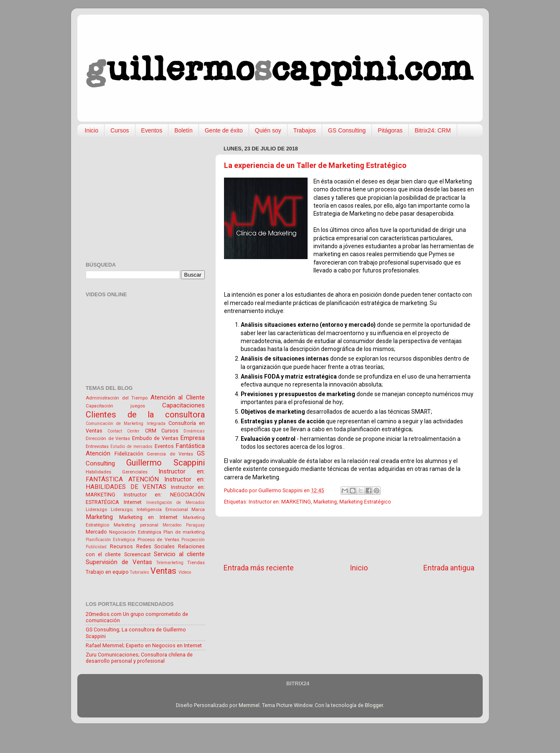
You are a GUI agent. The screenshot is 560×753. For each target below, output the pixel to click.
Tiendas (196, 562)
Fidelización (129, 454)
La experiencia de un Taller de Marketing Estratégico (315, 165)
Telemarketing (170, 563)
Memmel (249, 705)
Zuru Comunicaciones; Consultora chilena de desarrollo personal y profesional (139, 658)
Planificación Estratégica (110, 540)
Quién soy (268, 130)
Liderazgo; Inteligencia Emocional (149, 509)
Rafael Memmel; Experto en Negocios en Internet (144, 645)
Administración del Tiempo (117, 398)
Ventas (163, 571)
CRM (151, 431)
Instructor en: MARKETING (280, 502)
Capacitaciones (183, 405)
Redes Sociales (156, 546)
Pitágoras (390, 130)
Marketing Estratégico (365, 502)
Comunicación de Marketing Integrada (126, 424)
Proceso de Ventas (158, 539)
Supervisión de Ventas (119, 562)
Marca (198, 509)
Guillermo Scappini (165, 463)
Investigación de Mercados (176, 502)
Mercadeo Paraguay (184, 525)
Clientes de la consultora (145, 415)
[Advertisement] (349, 540)
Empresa (192, 438)
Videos (185, 572)
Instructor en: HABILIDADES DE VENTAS (145, 483)
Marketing (325, 502)
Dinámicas (194, 431)
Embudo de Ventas (155, 438)
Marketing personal (136, 525)
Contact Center (123, 431)
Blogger (374, 705)
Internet (133, 502)
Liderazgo (96, 509)
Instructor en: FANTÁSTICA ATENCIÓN (145, 475)
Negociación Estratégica (135, 532)
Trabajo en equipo (107, 572)
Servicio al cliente (179, 554)
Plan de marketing (184, 532)
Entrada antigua (449, 568)
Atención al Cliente (178, 397)
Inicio (92, 130)
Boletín (183, 130)
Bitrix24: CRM (433, 130)
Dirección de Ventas (108, 438)
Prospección (193, 540)
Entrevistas (97, 446)
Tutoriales (140, 572)
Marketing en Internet (148, 517)
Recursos (121, 546)
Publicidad (96, 547)
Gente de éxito (224, 130)
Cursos (120, 130)
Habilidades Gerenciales (117, 472)
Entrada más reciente (259, 568)
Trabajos (305, 130)
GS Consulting (347, 130)
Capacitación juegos (115, 406)
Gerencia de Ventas (170, 454)
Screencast (137, 554)
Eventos (152, 130)
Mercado (96, 532)
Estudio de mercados (131, 446)
